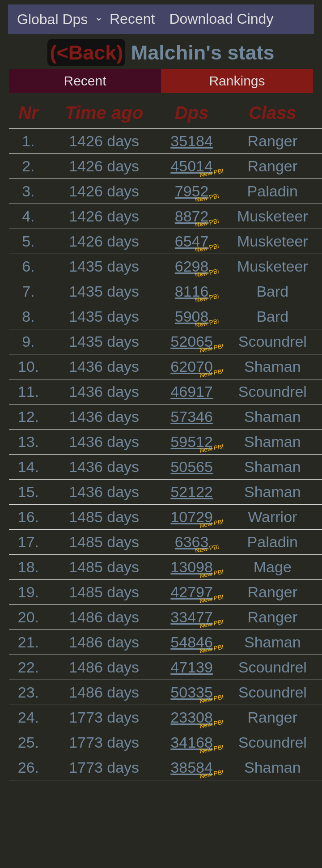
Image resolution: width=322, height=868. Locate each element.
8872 (192, 216)
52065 (192, 341)
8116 (192, 291)
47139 (192, 667)
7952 (192, 191)
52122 (192, 492)
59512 (192, 442)
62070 (192, 366)
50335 (192, 692)
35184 (192, 141)
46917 (192, 391)
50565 (192, 467)
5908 (192, 316)
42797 (192, 592)
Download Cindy (221, 19)
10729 (192, 517)
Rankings (237, 81)
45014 (192, 166)
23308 (192, 717)
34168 (192, 742)
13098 (192, 567)
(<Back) (86, 53)
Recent (132, 19)
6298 (192, 266)
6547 (192, 241)
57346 (192, 417)
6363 (192, 542)
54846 (192, 642)
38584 (192, 767)
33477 (192, 617)
